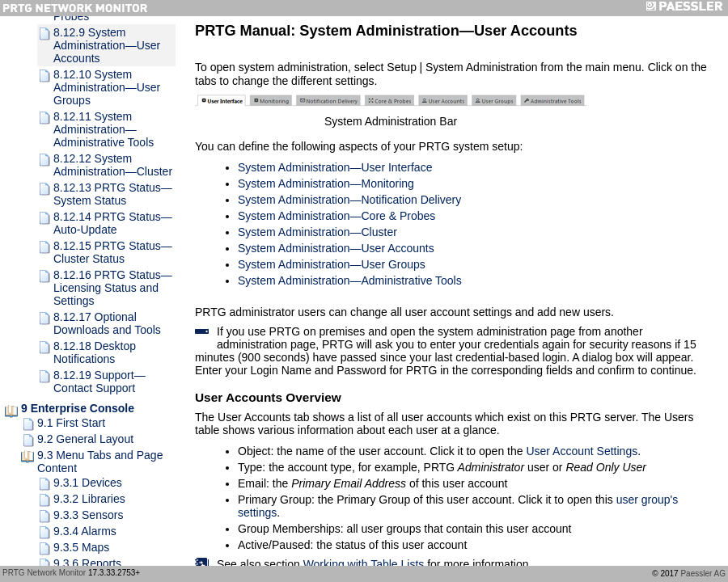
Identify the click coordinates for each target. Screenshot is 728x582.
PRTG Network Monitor (44, 573)
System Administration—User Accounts (336, 248)
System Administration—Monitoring (326, 183)
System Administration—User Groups (332, 264)
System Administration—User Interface (335, 167)
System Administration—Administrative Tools (350, 280)
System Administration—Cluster (317, 232)
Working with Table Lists (364, 564)
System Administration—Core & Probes (336, 216)
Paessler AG (703, 574)
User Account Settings (582, 451)
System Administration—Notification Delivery (349, 200)
